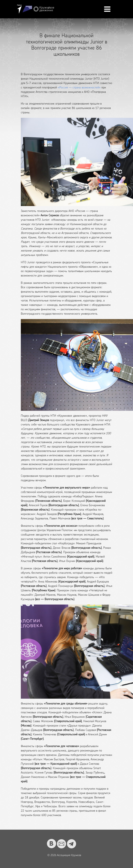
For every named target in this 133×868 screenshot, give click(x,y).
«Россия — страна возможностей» (79, 88)
